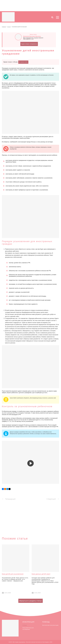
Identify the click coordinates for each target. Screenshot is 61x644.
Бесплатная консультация (50, 625)
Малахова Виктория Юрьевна (32, 36)
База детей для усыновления (13, 574)
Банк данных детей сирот (41, 574)
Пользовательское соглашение (28, 629)
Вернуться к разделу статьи (30, 601)
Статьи (9, 27)
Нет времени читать (23, 62)
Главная (4, 27)
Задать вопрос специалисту (29, 44)
